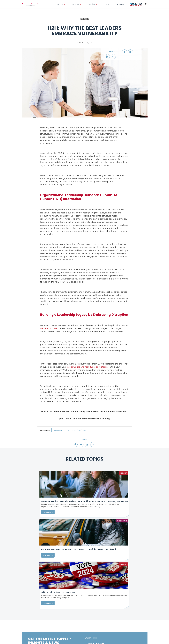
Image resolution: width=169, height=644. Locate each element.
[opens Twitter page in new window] (95, 623)
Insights (91, 4)
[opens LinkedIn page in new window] (87, 623)
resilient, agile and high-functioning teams (87, 367)
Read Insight (31, 525)
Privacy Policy (27, 634)
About (60, 4)
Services (75, 4)
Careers (121, 4)
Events (130, 609)
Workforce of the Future (80, 431)
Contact (107, 4)
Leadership (59, 431)
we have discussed (49, 328)
